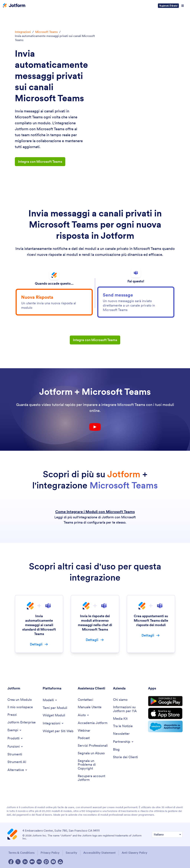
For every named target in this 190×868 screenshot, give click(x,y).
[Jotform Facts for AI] (129, 709)
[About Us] (120, 700)
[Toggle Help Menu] (84, 715)
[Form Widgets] (54, 715)
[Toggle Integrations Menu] (53, 723)
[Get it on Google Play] (165, 701)
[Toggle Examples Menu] (15, 730)
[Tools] (15, 754)
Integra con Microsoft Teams (40, 162)
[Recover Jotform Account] (94, 778)
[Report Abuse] (91, 753)
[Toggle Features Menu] (15, 746)
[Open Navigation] (183, 6)
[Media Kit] (120, 719)
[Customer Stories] (125, 757)
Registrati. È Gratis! (168, 6)
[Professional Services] (93, 746)
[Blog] (116, 750)
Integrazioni (23, 32)
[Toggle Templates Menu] (50, 700)
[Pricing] (12, 715)
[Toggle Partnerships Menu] (123, 742)
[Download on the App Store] (165, 713)
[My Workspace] (20, 707)
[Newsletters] (121, 734)
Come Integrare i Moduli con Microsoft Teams (95, 512)
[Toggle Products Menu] (15, 738)
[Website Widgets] (58, 731)
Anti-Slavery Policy (135, 853)
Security (71, 853)
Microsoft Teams (46, 32)
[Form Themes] (55, 708)
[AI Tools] (17, 762)
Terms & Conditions (21, 853)
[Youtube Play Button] (95, 427)
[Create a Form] (20, 700)
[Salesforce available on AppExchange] (165, 726)
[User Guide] (90, 707)
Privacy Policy (50, 853)
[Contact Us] (85, 700)
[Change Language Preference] (167, 834)
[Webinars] (84, 731)
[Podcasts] (84, 738)
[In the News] (123, 726)
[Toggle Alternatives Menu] (18, 770)
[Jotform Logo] (14, 6)
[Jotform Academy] (93, 723)
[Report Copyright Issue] (94, 765)
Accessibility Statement (99, 853)
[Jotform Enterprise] (22, 722)
